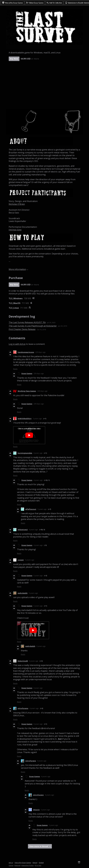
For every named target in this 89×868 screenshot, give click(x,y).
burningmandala (25, 453)
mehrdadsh (23, 593)
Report (35, 863)
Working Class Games (27, 391)
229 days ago (40, 352)
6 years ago (34, 661)
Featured (17, 865)
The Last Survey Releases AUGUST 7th (27, 322)
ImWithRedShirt (25, 419)
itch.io (11, 863)
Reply (15, 369)
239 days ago (39, 404)
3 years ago (37, 419)
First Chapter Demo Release (22, 329)
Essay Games (27, 373)
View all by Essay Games (23, 863)
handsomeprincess (26, 352)
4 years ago (38, 453)
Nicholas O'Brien (17, 204)
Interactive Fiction (28, 865)
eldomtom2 (23, 530)
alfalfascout (31, 509)
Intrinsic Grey (15, 230)
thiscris (36, 810)
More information (18, 269)
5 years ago (30, 560)
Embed (41, 863)
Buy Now (14, 59)
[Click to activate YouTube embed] (29, 435)
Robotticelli (23, 661)
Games (11, 865)
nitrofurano (23, 708)
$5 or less (38, 865)
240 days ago (42, 391)
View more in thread (39, 846)
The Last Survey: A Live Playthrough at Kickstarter (33, 326)
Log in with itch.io (17, 344)
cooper (21, 560)
